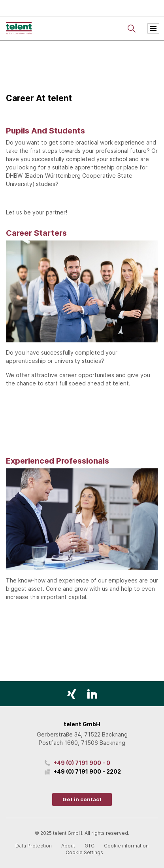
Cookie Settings (84, 852)
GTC (90, 846)
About (68, 846)
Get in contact (82, 799)
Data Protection (34, 846)
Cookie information (126, 846)
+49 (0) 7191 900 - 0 (82, 763)
